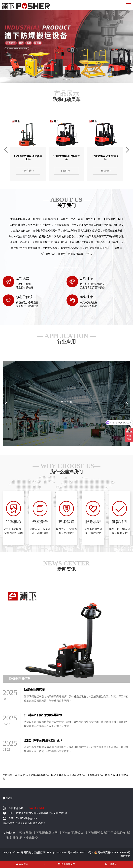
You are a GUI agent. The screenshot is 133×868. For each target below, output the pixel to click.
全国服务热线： (26, 808)
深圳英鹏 (20, 775)
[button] (64, 79)
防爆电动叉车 (66, 864)
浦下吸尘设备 (108, 775)
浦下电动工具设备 (56, 775)
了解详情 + (28, 171)
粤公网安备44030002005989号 (112, 852)
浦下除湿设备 (74, 775)
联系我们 (8, 798)
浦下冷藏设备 (29, 837)
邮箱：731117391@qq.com (23, 818)
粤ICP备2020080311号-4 (81, 852)
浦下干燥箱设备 (91, 775)
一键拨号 (111, 864)
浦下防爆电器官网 (36, 775)
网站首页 (125, 856)
